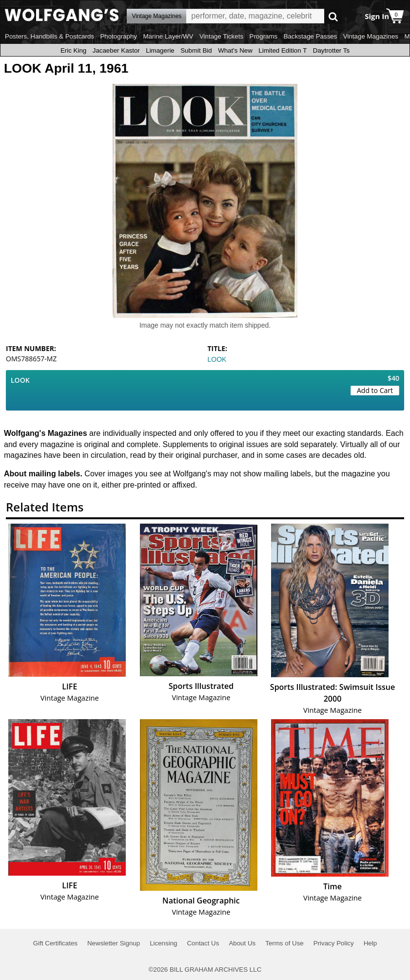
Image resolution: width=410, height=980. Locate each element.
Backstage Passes (311, 36)
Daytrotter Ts (331, 50)
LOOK (217, 359)
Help (370, 943)
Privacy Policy (334, 943)
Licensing (163, 943)
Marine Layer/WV (168, 36)
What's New (235, 50)
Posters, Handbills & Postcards (49, 36)
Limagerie (160, 50)
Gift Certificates (55, 943)
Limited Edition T (283, 50)
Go (333, 16)
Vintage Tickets (221, 36)
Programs (264, 36)
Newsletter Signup (114, 943)
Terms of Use (284, 943)
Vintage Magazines (371, 36)
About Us (242, 943)
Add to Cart (375, 390)
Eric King (73, 50)
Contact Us (203, 943)
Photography (118, 36)
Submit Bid (196, 50)
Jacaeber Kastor (116, 50)
